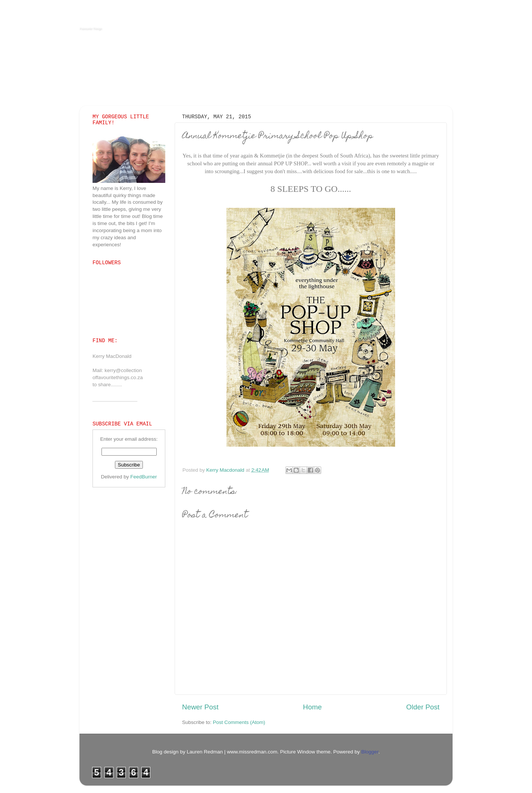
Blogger (370, 752)
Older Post (423, 707)
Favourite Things (90, 29)
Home (312, 707)
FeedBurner (143, 477)
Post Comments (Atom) (239, 722)
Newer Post (200, 707)
